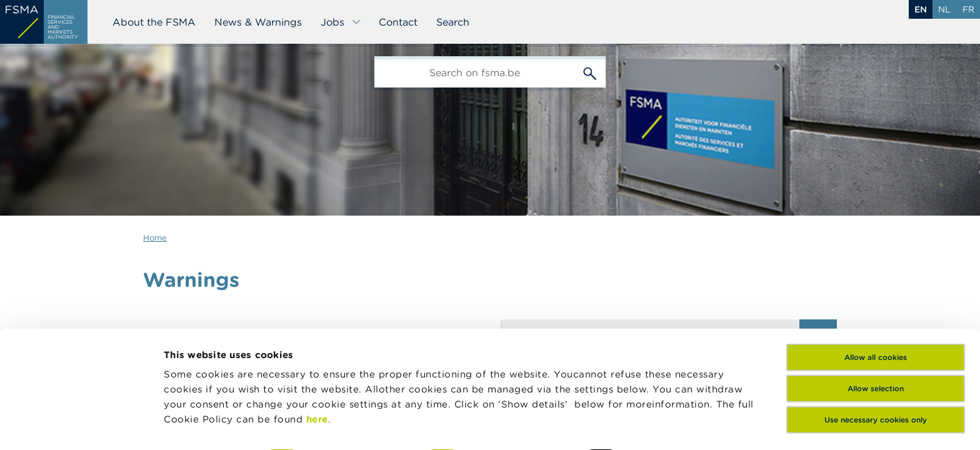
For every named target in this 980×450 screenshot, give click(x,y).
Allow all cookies (876, 280)
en (921, 9)
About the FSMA (154, 22)
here (317, 342)
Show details (195, 425)
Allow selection (876, 311)
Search (453, 22)
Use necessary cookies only (876, 342)
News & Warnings (258, 22)
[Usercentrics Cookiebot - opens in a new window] (81, 426)
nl (944, 9)
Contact (398, 22)
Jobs (341, 22)
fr (968, 9)
